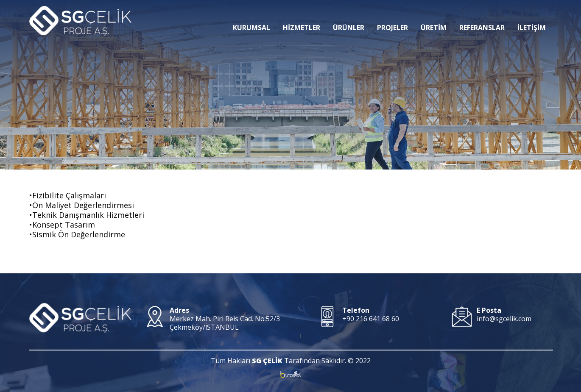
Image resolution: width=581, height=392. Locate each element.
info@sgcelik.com (504, 319)
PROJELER (392, 15)
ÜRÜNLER (349, 15)
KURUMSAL (251, 15)
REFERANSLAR (482, 15)
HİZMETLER (302, 15)
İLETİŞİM (532, 15)
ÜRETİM (434, 15)
